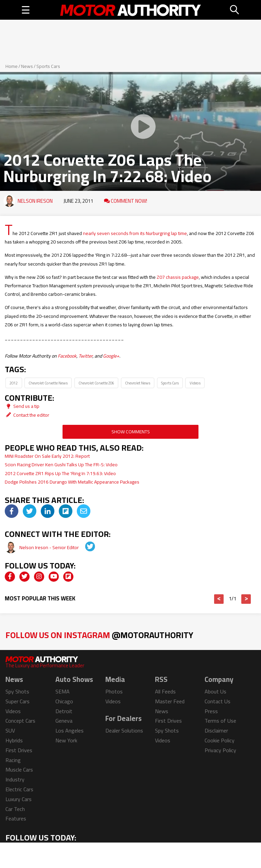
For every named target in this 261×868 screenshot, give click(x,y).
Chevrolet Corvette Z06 (96, 383)
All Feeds (165, 691)
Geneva (64, 721)
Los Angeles (69, 730)
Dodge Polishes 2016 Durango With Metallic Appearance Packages (72, 482)
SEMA (63, 691)
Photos (114, 691)
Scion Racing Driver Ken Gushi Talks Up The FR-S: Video (61, 465)
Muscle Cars (19, 770)
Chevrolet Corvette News (48, 383)
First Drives (19, 750)
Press (211, 711)
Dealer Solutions (124, 730)
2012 (14, 383)
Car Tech (15, 809)
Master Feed (170, 701)
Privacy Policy (220, 750)
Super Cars (18, 701)
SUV (10, 730)
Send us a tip (22, 406)
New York (66, 740)
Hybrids (14, 740)
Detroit (64, 711)
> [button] (246, 599)
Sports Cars (48, 66)
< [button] (219, 599)
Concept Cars (20, 721)
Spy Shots (17, 691)
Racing (13, 760)
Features (16, 818)
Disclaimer (216, 730)
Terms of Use (220, 721)
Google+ (111, 356)
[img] (12, 511)
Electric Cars (19, 789)
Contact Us (217, 701)
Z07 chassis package (178, 277)
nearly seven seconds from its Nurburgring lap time (135, 233)
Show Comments (131, 432)
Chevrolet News (138, 383)
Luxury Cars (19, 799)
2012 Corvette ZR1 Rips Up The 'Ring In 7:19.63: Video (60, 473)
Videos (195, 383)
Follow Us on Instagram (99, 635)
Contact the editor (27, 415)
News (27, 66)
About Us (215, 691)
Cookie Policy (220, 740)
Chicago (64, 701)
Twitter (85, 356)
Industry (15, 779)
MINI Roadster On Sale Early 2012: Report (47, 456)
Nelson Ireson (35, 201)
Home (12, 66)
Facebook (67, 356)
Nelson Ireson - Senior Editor (50, 547)
